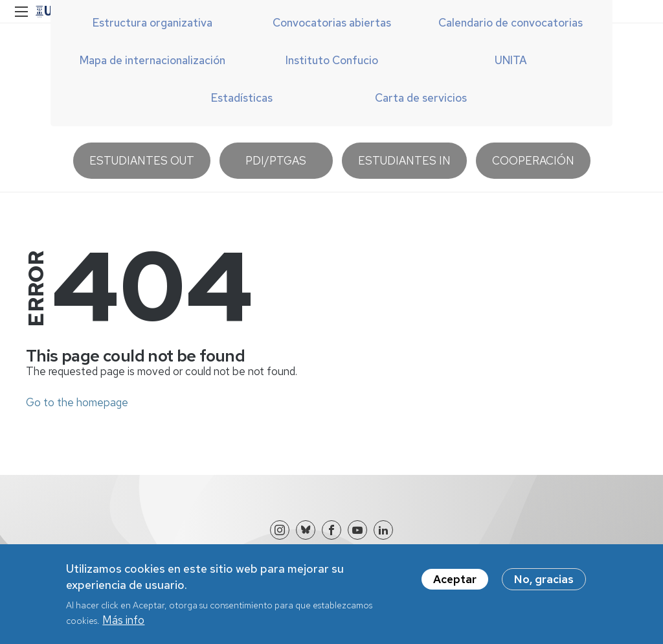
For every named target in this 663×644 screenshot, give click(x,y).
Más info (123, 626)
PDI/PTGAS (276, 161)
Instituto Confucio (332, 60)
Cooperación (533, 161)
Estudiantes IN (404, 161)
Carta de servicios (421, 98)
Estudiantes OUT (142, 161)
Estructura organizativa (152, 23)
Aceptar (455, 585)
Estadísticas (242, 98)
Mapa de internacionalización (152, 60)
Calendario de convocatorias (511, 23)
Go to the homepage (77, 402)
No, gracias (544, 585)
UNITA (511, 60)
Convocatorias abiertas (332, 23)
